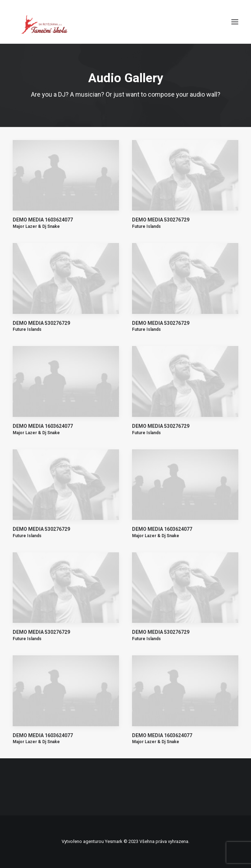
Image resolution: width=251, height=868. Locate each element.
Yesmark (114, 841)
